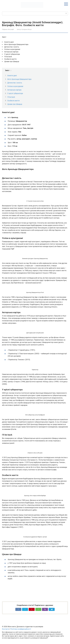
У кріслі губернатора (15, 93)
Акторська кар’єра (14, 90)
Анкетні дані (12, 76)
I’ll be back (11, 97)
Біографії (11, 29)
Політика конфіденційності (21, 629)
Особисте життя (13, 101)
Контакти (6, 629)
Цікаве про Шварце (15, 104)
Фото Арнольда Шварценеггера (19, 79)
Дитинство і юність (15, 83)
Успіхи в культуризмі (15, 86)
